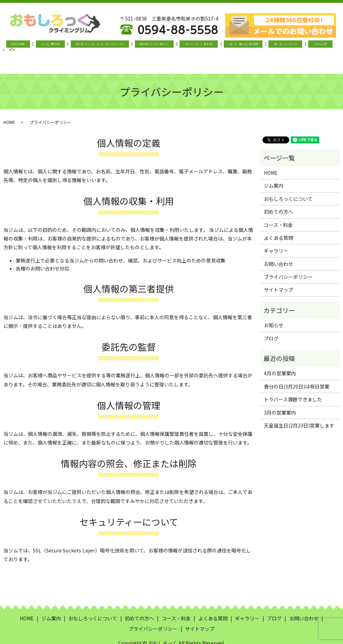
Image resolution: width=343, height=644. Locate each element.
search (319, 46)
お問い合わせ (279, 247)
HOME (32, 46)
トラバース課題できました (293, 382)
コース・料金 (190, 46)
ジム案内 (58, 46)
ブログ (295, 46)
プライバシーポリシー (288, 260)
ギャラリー (265, 46)
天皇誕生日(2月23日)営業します (299, 408)
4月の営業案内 (280, 356)
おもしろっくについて (102, 46)
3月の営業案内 (280, 395)
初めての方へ (151, 46)
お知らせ (274, 308)
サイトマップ (279, 273)
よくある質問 (229, 46)
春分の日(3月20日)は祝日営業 (297, 369)
